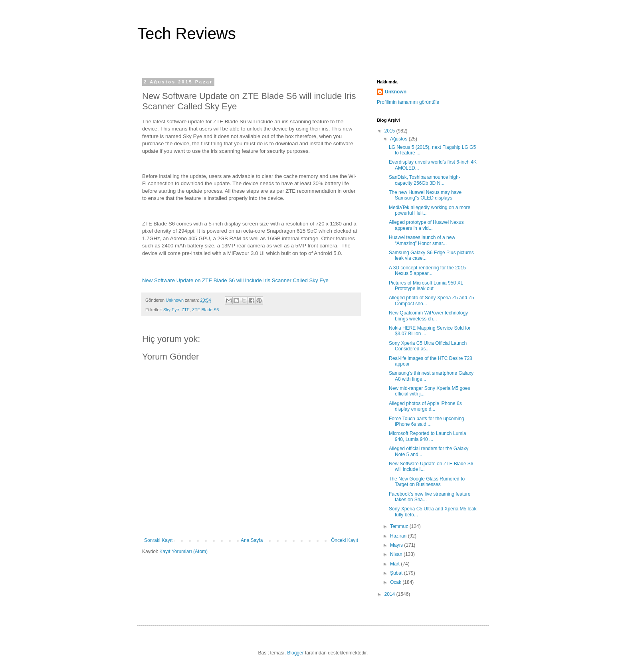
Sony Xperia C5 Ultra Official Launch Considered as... (428, 346)
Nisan (397, 554)
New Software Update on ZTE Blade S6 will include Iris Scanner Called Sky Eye (235, 280)
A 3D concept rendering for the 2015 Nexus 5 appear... (427, 271)
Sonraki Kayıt (158, 540)
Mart (395, 564)
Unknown (396, 92)
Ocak (396, 582)
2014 (390, 594)
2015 (390, 131)
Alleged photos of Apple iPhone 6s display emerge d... (425, 406)
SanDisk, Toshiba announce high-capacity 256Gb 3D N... (425, 180)
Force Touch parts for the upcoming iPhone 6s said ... (427, 421)
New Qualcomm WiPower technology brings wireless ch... (428, 316)
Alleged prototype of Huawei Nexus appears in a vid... (426, 225)
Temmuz (400, 526)
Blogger (295, 653)
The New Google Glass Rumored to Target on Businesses (427, 482)
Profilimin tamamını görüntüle (408, 102)
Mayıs (397, 545)
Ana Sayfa (252, 540)
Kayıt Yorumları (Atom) (183, 551)
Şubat (397, 573)
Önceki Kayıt (345, 540)
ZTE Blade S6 (205, 310)
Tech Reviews (187, 34)
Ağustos (399, 139)
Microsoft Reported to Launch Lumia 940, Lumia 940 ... (427, 436)
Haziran (399, 536)
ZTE (186, 310)
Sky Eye (171, 310)
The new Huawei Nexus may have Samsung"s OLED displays (425, 195)
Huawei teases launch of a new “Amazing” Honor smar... (422, 240)
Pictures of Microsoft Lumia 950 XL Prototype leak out (426, 286)
